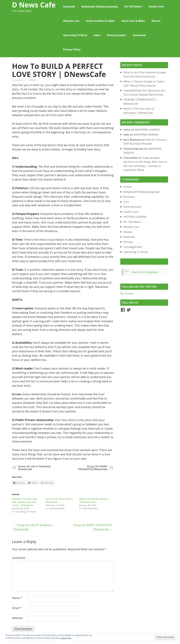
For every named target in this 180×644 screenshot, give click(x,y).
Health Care (156, 7)
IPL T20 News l (133, 7)
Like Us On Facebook (138, 261)
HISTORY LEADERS (135, 217)
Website (17, 618)
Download (139, 35)
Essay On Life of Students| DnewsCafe (33, 527)
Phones (128, 242)
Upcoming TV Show (75, 35)
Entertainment (133, 207)
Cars (126, 202)
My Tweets (127, 293)
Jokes (97, 35)
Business (129, 197)
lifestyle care (71, 21)
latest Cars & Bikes (133, 21)
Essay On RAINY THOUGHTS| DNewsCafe (93, 468)
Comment (19, 558)
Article (33, 80)
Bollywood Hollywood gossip (100, 7)
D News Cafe (34, 5)
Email (17, 608)
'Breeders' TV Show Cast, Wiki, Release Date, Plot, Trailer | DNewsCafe (25, 502)
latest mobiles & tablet (100, 21)
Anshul (19, 80)
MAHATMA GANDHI (147, 130)
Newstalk (69, 7)
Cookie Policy (66, 638)
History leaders (117, 35)
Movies (156, 21)
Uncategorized (133, 247)
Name (17, 598)
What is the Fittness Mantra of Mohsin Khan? (93, 500)
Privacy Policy (72, 49)
